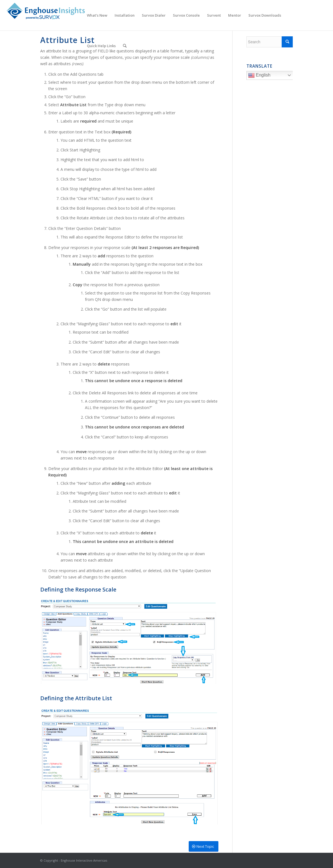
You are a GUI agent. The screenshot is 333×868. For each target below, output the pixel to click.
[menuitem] (97, 15)
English (271, 76)
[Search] (125, 46)
